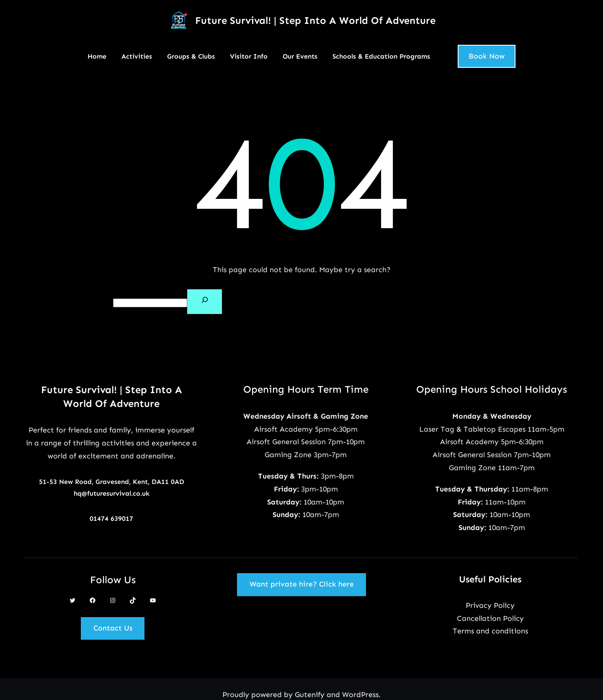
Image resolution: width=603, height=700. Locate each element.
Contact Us (113, 628)
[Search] (205, 302)
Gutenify (311, 695)
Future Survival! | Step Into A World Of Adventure (315, 20)
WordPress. (361, 695)
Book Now (487, 56)
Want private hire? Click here (302, 584)
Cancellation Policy (490, 618)
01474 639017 (111, 519)
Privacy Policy (490, 605)
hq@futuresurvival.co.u (110, 493)
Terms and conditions (490, 631)
